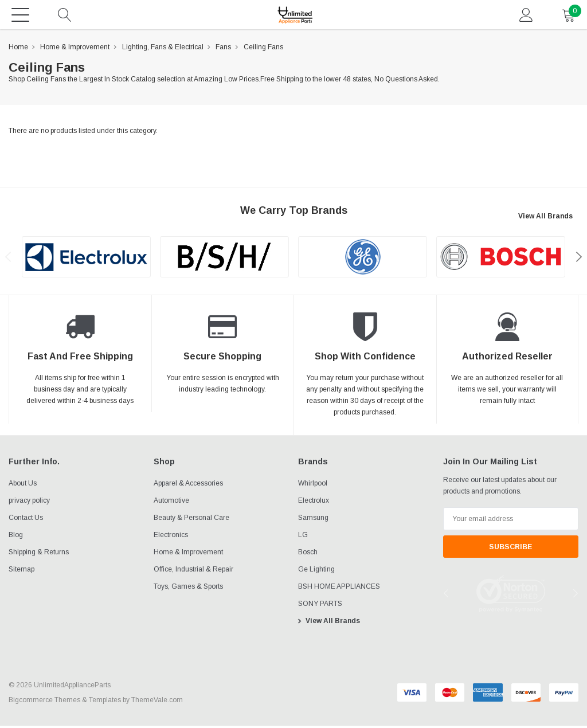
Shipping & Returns (39, 554)
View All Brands (545, 218)
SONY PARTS (320, 606)
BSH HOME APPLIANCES (339, 589)
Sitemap (21, 572)
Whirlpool (313, 486)
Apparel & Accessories (188, 486)
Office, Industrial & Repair (193, 572)
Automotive (171, 503)
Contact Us (26, 520)
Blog (16, 537)
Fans (223, 49)
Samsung (313, 520)
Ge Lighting (316, 572)
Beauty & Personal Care (191, 520)
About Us (23, 486)
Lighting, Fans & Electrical (163, 49)
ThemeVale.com (157, 702)
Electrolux (314, 503)
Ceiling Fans (263, 49)
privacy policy (29, 503)
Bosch (308, 554)
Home (18, 49)
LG (303, 537)
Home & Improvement (75, 49)
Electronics (171, 537)
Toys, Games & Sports (188, 589)
